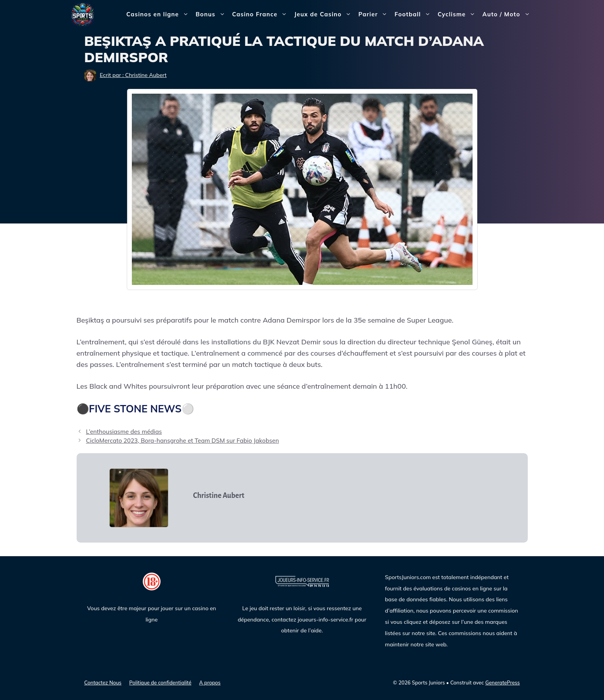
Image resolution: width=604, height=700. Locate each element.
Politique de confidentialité (160, 683)
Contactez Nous (103, 683)
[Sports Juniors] (82, 14)
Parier (375, 14)
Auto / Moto (508, 14)
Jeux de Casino (324, 14)
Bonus (212, 14)
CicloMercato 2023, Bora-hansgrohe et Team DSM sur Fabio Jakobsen (182, 441)
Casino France (262, 14)
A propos (210, 683)
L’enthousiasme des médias (124, 432)
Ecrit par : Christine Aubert (133, 75)
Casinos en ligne (159, 14)
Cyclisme (458, 14)
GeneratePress (503, 683)
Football (414, 14)
